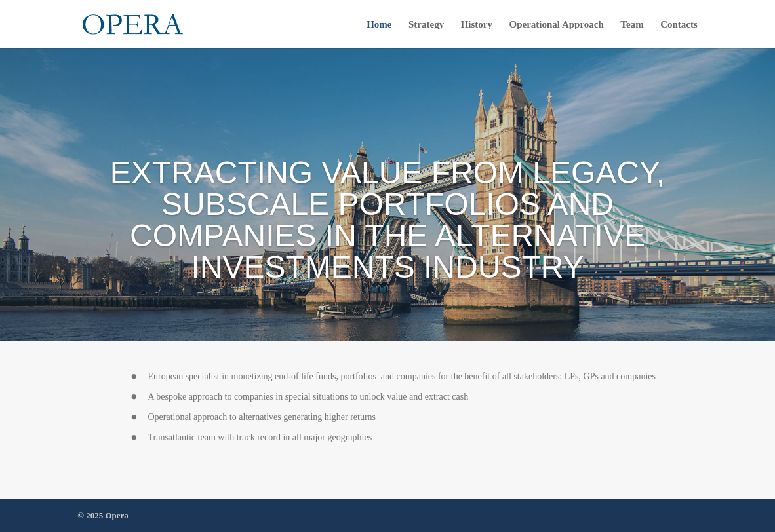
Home (379, 25)
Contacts (679, 25)
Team (632, 25)
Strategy (426, 25)
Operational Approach (557, 25)
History (477, 25)
